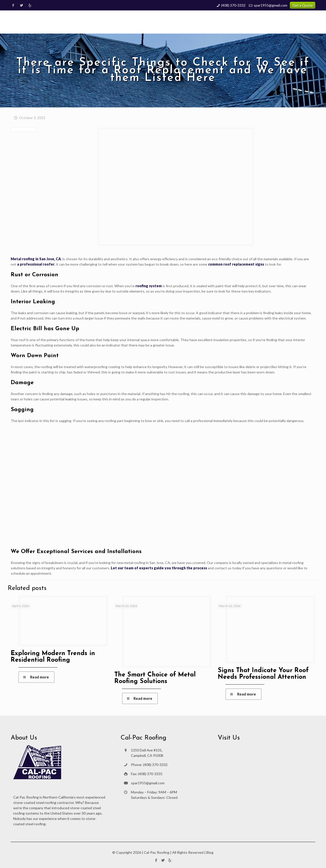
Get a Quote (303, 5)
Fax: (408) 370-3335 (147, 774)
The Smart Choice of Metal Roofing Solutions (155, 678)
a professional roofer (36, 264)
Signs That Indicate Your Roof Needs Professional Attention (263, 674)
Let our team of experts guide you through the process (159, 568)
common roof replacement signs (236, 264)
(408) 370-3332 (233, 5)
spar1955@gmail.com (270, 5)
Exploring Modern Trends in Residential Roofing (53, 657)
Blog (210, 852)
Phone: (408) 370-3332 (149, 765)
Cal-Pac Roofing (157, 852)
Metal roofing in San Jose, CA (36, 259)
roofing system (149, 286)
